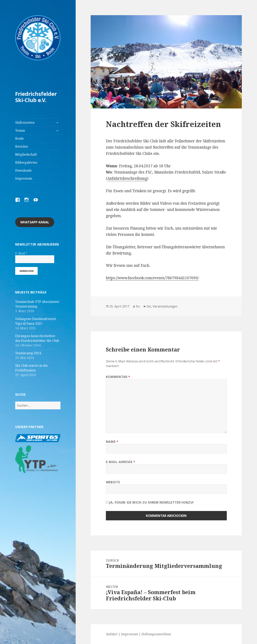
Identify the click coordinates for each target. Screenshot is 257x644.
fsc (138, 306)
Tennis (20, 130)
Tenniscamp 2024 (28, 353)
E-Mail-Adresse (121, 462)
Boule (19, 138)
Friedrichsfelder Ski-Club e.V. (36, 97)
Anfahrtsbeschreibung (127, 178)
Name (112, 442)
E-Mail (21, 253)
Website (113, 482)
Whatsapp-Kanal (35, 222)
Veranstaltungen (165, 306)
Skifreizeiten (25, 122)
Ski (149, 306)
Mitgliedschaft (26, 154)
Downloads (23, 170)
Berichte (22, 146)
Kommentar (118, 377)
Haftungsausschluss (156, 634)
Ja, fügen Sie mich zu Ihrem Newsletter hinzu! (150, 502)
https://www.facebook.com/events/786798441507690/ (152, 278)
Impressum (24, 178)
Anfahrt (112, 634)
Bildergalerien (26, 162)
